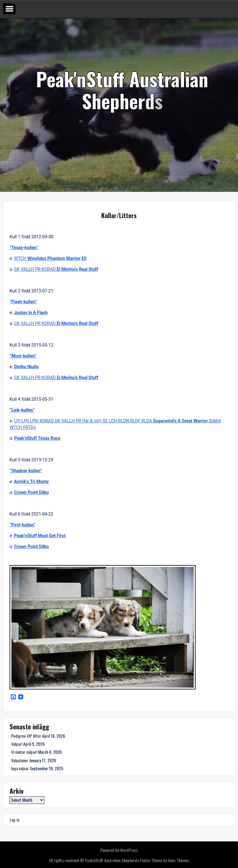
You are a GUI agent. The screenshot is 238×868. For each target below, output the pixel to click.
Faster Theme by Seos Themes (164, 860)
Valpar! (17, 744)
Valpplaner (20, 760)
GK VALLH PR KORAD (56, 269)
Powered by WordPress (119, 850)
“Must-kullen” (23, 356)
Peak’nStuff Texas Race (37, 438)
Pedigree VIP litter (26, 736)
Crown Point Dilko (32, 492)
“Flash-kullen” (23, 302)
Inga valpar (20, 768)
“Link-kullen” (22, 410)
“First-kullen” (22, 525)
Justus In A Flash (31, 313)
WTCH (50, 258)
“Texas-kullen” (24, 248)
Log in (14, 820)
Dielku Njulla (26, 367)
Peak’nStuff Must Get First (40, 536)
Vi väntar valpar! (24, 752)
